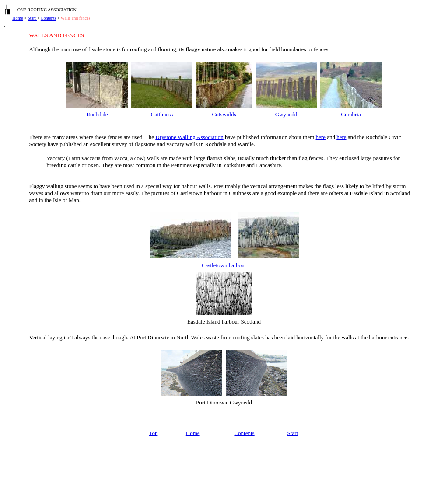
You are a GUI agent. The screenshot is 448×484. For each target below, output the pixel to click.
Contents (49, 18)
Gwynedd (286, 114)
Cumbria (351, 114)
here (321, 137)
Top (153, 433)
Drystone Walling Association (189, 137)
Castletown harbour (224, 265)
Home (17, 18)
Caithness (162, 114)
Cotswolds (224, 114)
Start (32, 18)
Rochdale (97, 114)
